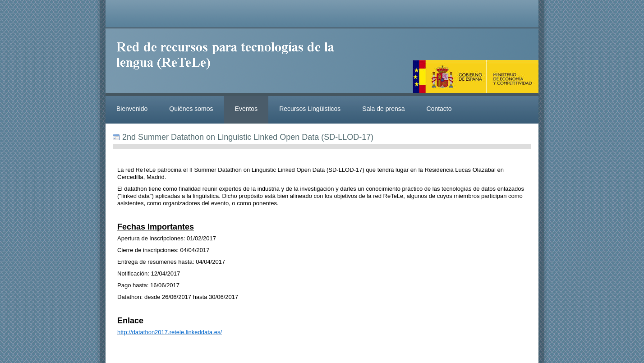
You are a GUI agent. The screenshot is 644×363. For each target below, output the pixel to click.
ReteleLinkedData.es (230, 62)
